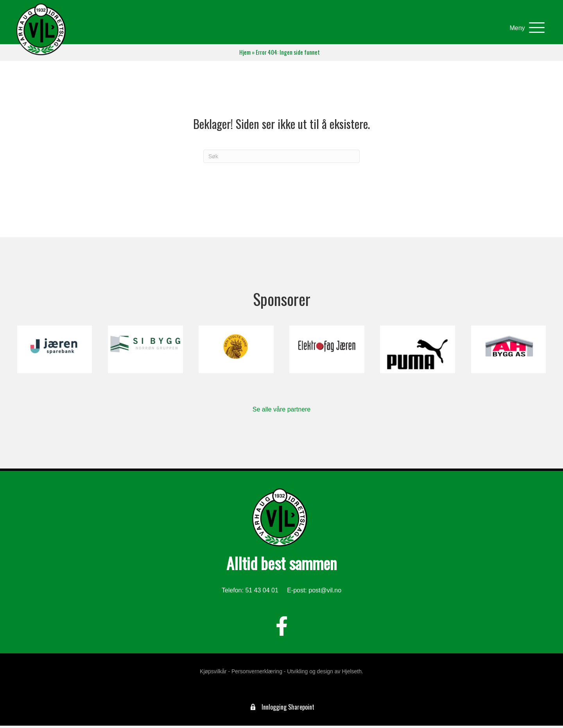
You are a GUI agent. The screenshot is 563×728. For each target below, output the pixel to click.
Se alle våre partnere (282, 412)
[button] (524, 29)
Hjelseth (352, 674)
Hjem (245, 55)
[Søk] (281, 159)
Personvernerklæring (257, 674)
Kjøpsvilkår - (215, 674)
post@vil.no (325, 593)
